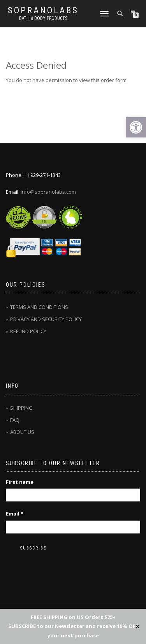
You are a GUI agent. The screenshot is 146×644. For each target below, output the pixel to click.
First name (20, 482)
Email (15, 514)
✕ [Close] (138, 626)
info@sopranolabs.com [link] (48, 192)
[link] (136, 127)
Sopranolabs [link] (43, 11)
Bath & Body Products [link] (43, 18)
